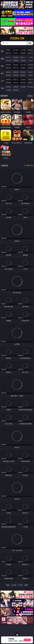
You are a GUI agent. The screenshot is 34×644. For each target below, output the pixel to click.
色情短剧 (16, 90)
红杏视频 (8, 90)
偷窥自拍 (8, 72)
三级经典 (4, 165)
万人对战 (23, 50)
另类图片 (30, 75)
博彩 (2, 51)
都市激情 (8, 79)
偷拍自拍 (16, 65)
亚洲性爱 (8, 65)
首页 (8, 585)
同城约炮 (8, 87)
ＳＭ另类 (30, 60)
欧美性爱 (30, 65)
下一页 (20, 585)
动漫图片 (30, 72)
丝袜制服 (16, 60)
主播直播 (23, 60)
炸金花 (16, 53)
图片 (2, 73)
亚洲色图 (16, 72)
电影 (2, 66)
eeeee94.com (17, 38)
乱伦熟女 (23, 68)
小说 (2, 81)
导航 (2, 88)
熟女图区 (23, 75)
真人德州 (16, 50)
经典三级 (16, 68)
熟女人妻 (8, 60)
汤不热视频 (30, 87)
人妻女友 (23, 79)
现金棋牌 (23, 53)
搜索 (30, 43)
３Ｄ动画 (30, 57)
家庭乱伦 (16, 79)
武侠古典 (30, 79)
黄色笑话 (23, 83)
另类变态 (30, 68)
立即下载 (27, 640)
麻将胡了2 (8, 53)
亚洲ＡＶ (8, 57)
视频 (2, 59)
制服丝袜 (8, 68)
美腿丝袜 (8, 75)
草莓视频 (23, 87)
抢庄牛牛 (30, 53)
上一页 (14, 585)
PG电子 (8, 50)
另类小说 (16, 83)
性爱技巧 (30, 83)
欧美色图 (23, 72)
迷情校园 (8, 83)
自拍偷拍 (16, 57)
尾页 (26, 585)
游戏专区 (30, 50)
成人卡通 (23, 65)
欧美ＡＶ (23, 57)
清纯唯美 (16, 75)
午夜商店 (16, 87)
